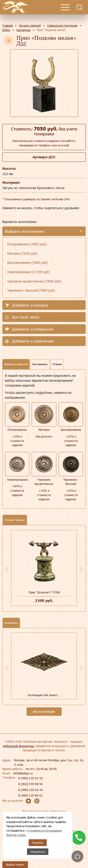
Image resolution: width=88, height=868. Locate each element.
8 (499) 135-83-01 (31, 795)
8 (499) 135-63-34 (31, 790)
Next (81, 569)
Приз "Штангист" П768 (44, 592)
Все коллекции (44, 711)
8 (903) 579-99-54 (31, 784)
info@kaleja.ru (23, 773)
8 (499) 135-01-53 (31, 778)
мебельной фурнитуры (18, 746)
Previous (7, 569)
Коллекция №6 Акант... (44, 695)
